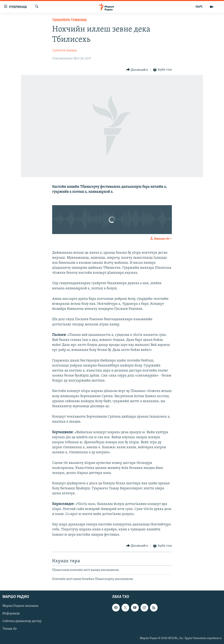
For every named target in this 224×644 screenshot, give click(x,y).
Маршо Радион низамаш (20, 606)
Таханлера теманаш (69, 20)
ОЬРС (199, 7)
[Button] (137, 70)
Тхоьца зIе (10, 629)
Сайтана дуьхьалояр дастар (22, 621)
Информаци (11, 614)
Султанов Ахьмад (64, 50)
